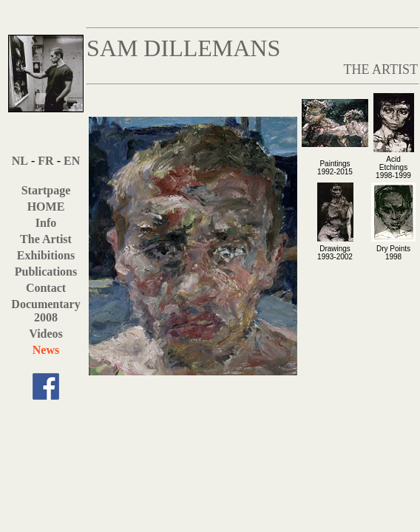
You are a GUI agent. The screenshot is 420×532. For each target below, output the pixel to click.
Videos (46, 334)
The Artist (46, 239)
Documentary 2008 (45, 311)
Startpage (46, 190)
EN (72, 161)
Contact (46, 288)
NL (20, 161)
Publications (46, 272)
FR (45, 161)
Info (46, 223)
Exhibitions (46, 255)
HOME (46, 207)
